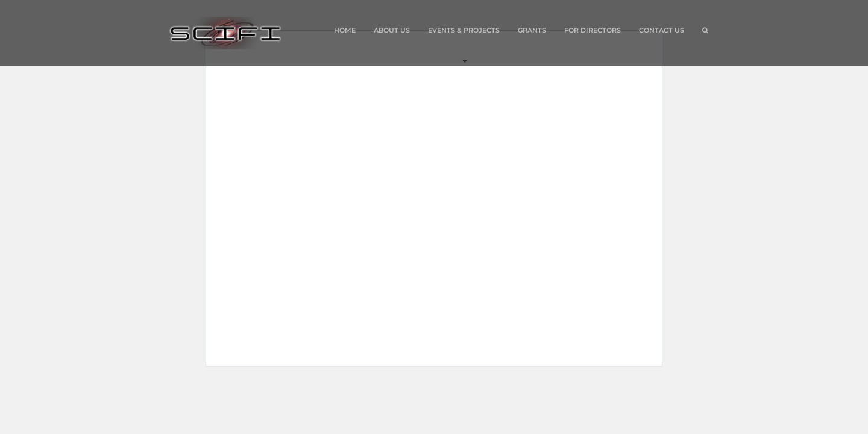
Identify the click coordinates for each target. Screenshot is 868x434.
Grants (532, 30)
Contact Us (662, 30)
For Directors (593, 30)
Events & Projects (464, 43)
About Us (392, 30)
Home (345, 30)
